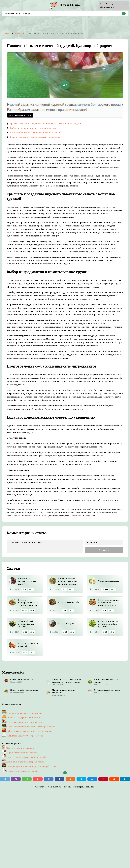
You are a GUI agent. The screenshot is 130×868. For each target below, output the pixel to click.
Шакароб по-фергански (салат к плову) (28, 581)
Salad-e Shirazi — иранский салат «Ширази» (27, 624)
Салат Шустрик (66, 623)
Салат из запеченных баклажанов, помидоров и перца (109, 603)
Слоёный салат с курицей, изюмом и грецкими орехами (68, 581)
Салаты (18, 33)
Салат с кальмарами (109, 581)
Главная (6, 33)
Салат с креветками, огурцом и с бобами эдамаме (109, 624)
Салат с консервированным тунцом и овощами (28, 603)
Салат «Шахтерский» (69, 602)
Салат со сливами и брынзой (28, 645)
